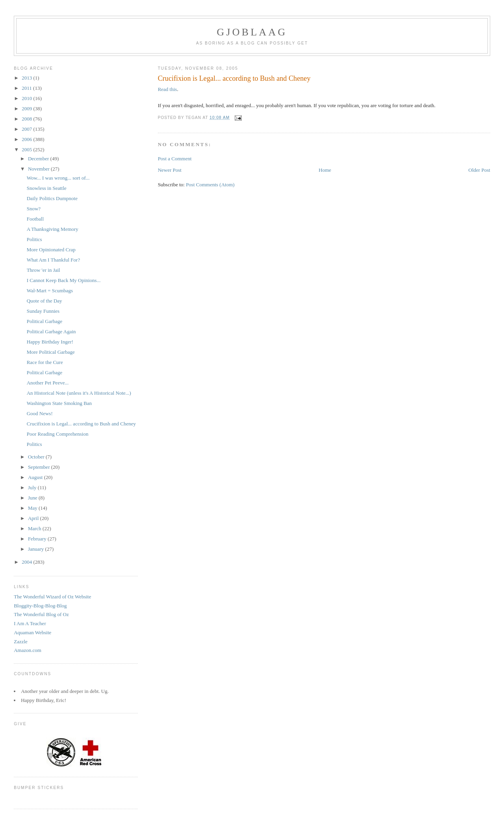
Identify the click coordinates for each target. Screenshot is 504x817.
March (35, 528)
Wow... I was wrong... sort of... (58, 178)
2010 (27, 98)
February (38, 539)
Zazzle (21, 642)
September (40, 467)
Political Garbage (45, 321)
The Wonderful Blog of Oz (41, 614)
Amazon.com (28, 650)
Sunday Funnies (43, 311)
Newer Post (170, 170)
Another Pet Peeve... (48, 383)
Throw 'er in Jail (44, 270)
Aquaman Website (32, 632)
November (39, 169)
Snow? (34, 209)
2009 (27, 109)
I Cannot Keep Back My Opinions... (64, 280)
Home (325, 170)
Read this (168, 89)
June (33, 498)
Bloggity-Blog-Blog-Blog (40, 606)
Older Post (479, 170)
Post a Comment (175, 159)
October (37, 457)
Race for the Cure (45, 362)
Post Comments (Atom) (210, 185)
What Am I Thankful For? (54, 260)
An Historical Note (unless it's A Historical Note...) (79, 393)
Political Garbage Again (51, 331)
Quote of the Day (44, 301)
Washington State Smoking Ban (59, 403)
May (33, 508)
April (34, 518)
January (37, 549)
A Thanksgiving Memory (53, 229)
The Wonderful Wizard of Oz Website (52, 597)
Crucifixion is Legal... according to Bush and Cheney (81, 424)
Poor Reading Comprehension (58, 434)
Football (35, 219)
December (39, 159)
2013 (27, 78)
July (33, 487)
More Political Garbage (51, 352)
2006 (27, 139)
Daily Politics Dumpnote (52, 198)
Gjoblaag (252, 32)
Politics (34, 239)
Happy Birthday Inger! (50, 342)
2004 (27, 562)
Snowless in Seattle (47, 188)
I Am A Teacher (30, 623)
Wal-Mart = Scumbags (50, 291)
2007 (27, 129)
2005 (27, 149)
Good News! (40, 413)
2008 (27, 119)
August (36, 477)
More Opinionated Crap (51, 250)
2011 (27, 88)
